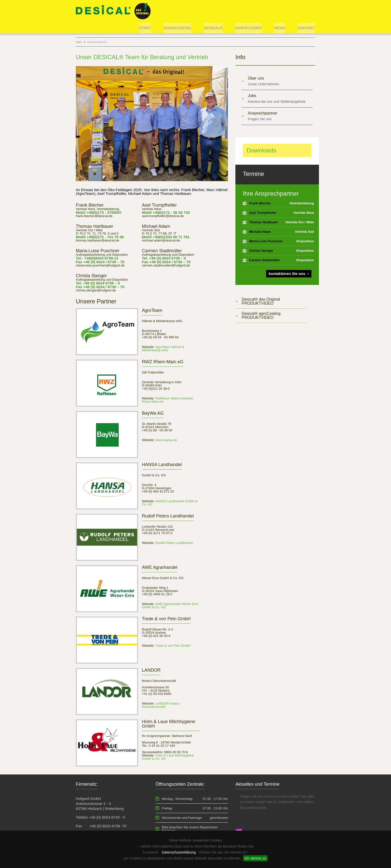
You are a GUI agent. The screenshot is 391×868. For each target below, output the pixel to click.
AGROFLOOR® (248, 28)
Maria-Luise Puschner (266, 241)
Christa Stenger (261, 251)
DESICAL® (213, 28)
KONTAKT (306, 28)
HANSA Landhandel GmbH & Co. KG (170, 503)
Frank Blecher (260, 203)
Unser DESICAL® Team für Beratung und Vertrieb (142, 57)
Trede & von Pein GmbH (172, 646)
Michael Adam (260, 232)
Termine (253, 174)
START (145, 28)
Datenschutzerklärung (179, 852)
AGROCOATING (177, 28)
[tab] (275, 60)
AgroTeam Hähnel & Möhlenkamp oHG (163, 349)
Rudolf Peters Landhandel (174, 543)
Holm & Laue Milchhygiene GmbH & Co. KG (168, 757)
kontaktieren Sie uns (287, 274)
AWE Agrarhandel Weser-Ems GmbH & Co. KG (170, 606)
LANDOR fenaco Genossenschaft (161, 705)
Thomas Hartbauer (263, 222)
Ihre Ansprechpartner (271, 193)
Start (79, 42)
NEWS (280, 28)
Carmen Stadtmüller (265, 260)
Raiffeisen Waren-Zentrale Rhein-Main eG (167, 400)
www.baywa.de (166, 440)
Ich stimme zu (255, 858)
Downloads (261, 150)
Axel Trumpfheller (263, 213)
